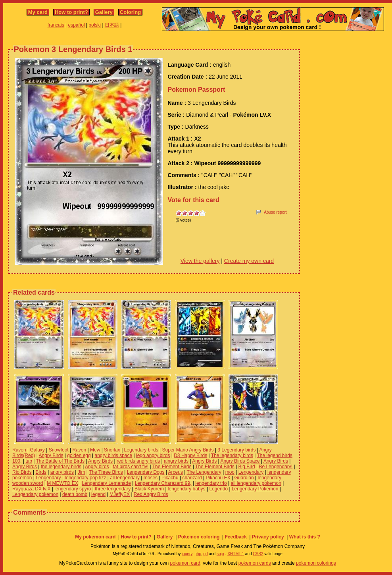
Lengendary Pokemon (255, 489)
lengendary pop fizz (85, 478)
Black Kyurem (149, 489)
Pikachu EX (218, 478)
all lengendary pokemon (256, 483)
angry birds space (114, 455)
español (77, 25)
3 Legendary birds (236, 450)
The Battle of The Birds (60, 461)
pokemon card (185, 563)
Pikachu (170, 478)
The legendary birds (232, 455)
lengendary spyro (73, 489)
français (56, 25)
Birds (41, 472)
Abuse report (275, 212)
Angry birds (97, 467)
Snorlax (112, 450)
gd (206, 554)
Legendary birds (141, 450)
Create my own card (249, 261)
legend (98, 494)
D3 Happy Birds (190, 455)
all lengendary (125, 478)
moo (230, 472)
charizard (192, 478)
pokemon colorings (316, 563)
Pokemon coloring (199, 537)
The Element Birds (172, 467)
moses (151, 478)
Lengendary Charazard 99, (163, 483)
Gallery (104, 12)
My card (38, 12)
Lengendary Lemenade (106, 483)
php (198, 554)
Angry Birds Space (240, 461)
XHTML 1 (236, 554)
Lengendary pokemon (35, 494)
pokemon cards (255, 563)
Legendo (218, 489)
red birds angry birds (138, 461)
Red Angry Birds (151, 494)
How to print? (71, 12)
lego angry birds (153, 455)
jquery (187, 554)
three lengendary (113, 489)
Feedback (235, 537)
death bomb (75, 494)
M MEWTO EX (62, 483)
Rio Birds (22, 472)
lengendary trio (211, 483)
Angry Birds (51, 455)
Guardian (244, 478)
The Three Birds (106, 472)
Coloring (130, 12)
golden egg (79, 455)
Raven (19, 450)
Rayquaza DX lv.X (32, 489)
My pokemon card (95, 537)
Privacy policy (268, 537)
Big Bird (247, 467)
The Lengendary (204, 472)
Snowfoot (59, 450)
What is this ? (305, 537)
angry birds (62, 472)
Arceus (176, 472)
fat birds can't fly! (131, 467)
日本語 (112, 25)
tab (29, 461)
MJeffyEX (120, 494)
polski (95, 25)
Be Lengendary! (276, 467)
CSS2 (258, 554)
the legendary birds (61, 467)
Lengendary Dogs (146, 472)
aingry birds (176, 461)
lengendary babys (187, 489)
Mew (95, 450)
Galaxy (37, 450)
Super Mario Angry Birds (188, 450)
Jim (82, 472)
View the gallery (200, 261)
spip (220, 554)
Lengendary (251, 472)
